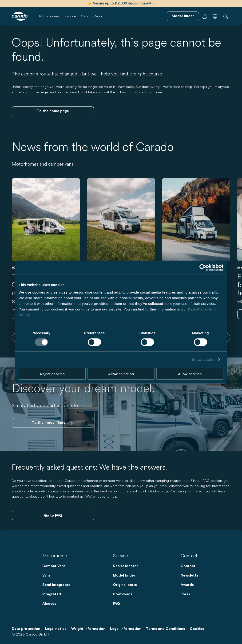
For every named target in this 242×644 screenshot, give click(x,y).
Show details (203, 359)
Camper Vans (54, 566)
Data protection (26, 629)
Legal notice (56, 629)
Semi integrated (56, 585)
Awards (187, 585)
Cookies (197, 629)
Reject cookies (52, 374)
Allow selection (121, 374)
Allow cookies (190, 374)
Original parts (125, 585)
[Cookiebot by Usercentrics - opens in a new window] (203, 268)
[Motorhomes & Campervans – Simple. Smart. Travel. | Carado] (20, 16)
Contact (188, 566)
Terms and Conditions (166, 629)
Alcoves (49, 604)
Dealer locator (125, 566)
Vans (46, 575)
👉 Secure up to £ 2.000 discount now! (121, 3)
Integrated (52, 594)
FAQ (116, 604)
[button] (215, 16)
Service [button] (70, 16)
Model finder (124, 575)
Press (185, 594)
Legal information (126, 629)
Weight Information (88, 629)
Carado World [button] (92, 16)
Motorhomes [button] (50, 16)
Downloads (123, 594)
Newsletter (190, 575)
